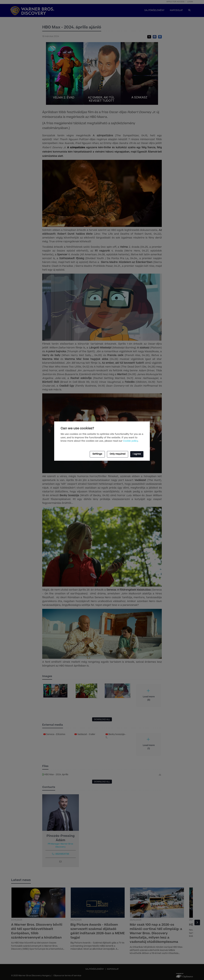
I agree (137, 454)
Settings (97, 454)
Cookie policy (130, 441)
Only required (118, 454)
